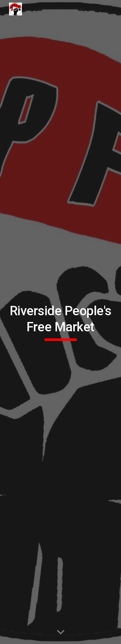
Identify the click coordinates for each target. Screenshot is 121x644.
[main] (61, 322)
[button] (61, 632)
